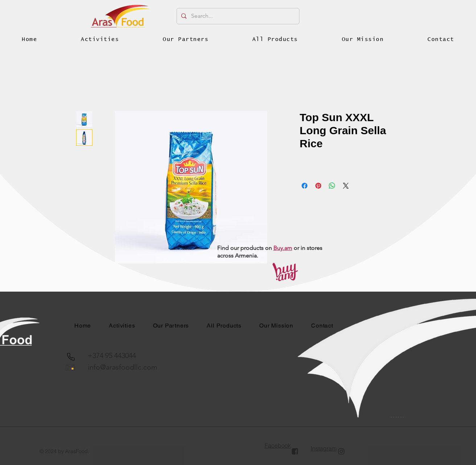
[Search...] (238, 16)
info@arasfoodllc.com (123, 367)
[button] (100, 40)
